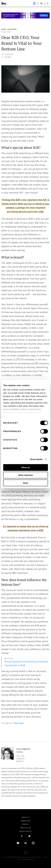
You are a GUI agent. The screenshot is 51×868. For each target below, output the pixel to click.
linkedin (20, 759)
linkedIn (26, 843)
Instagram (33, 843)
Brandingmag (4, 3)
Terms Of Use (26, 828)
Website (20, 761)
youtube (18, 843)
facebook (22, 836)
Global (8, 57)
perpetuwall (34, 3)
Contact (26, 824)
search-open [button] (41, 3)
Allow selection (26, 475)
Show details (36, 459)
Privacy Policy (26, 831)
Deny (26, 483)
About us (26, 817)
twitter (20, 756)
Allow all (26, 467)
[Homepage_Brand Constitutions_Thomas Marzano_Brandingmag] (26, 15)
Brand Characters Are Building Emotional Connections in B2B (26, 663)
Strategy (9, 54)
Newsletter (26, 821)
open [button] (48, 3)
